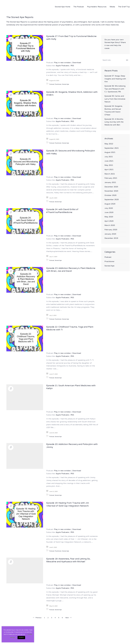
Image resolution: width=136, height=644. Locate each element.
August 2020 (110, 204)
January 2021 (110, 183)
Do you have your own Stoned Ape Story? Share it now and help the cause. (115, 44)
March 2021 (110, 174)
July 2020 (109, 208)
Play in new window (62, 63)
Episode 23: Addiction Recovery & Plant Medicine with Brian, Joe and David (71, 270)
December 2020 (111, 187)
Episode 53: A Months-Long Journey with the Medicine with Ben (114, 122)
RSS (72, 66)
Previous (37, 618)
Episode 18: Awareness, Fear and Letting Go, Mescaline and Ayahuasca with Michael (68, 560)
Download (77, 63)
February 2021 (111, 178)
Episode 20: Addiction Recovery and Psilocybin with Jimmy (72, 446)
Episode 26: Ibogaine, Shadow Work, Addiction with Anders (72, 94)
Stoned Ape (66, 84)
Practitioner (58, 84)
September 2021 (112, 148)
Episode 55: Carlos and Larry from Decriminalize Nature (115, 99)
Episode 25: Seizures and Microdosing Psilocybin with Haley (71, 152)
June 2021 (109, 161)
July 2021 (109, 157)
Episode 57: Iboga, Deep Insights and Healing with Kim (115, 79)
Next (68, 618)
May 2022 (109, 144)
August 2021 (110, 153)
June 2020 (109, 213)
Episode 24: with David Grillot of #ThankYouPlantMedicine (62, 211)
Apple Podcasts (62, 66)
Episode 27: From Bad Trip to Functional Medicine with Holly (71, 38)
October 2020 (110, 195)
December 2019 (111, 238)
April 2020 (109, 221)
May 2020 (109, 217)
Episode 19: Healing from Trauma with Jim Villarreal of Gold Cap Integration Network (68, 505)
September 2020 (112, 200)
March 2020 (110, 225)
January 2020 (110, 234)
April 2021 (109, 170)
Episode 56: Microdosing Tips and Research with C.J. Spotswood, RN (115, 89)
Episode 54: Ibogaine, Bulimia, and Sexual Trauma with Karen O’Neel (114, 111)
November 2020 (111, 191)
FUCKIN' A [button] (21, 638)
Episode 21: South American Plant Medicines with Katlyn (71, 387)
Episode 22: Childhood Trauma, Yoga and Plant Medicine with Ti (70, 329)
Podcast (52, 84)
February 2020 (111, 230)
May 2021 (109, 165)
